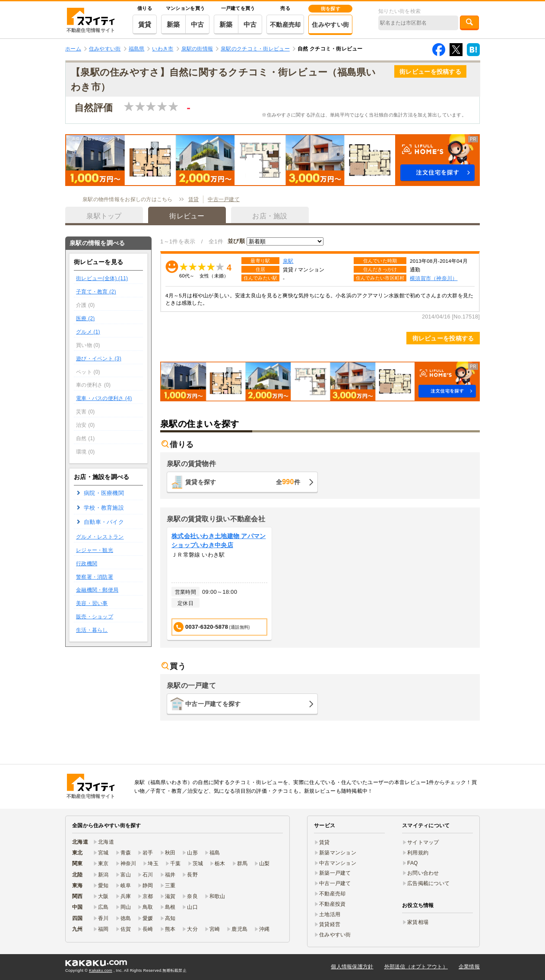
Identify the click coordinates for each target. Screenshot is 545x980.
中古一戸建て (224, 199)
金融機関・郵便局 (97, 590)
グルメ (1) (88, 332)
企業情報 (469, 967)
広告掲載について (428, 883)
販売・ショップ (95, 617)
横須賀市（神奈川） (434, 278)
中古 (198, 24)
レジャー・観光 (95, 550)
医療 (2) (86, 318)
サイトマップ (423, 842)
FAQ (413, 863)
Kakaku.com (101, 971)
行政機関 (87, 564)
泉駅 (288, 261)
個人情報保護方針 (352, 967)
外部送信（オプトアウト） (416, 967)
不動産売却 (285, 25)
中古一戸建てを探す (213, 704)
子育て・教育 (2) (96, 292)
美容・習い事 (92, 603)
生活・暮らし (92, 630)
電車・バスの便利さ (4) (104, 398)
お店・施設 (270, 216)
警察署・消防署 (95, 577)
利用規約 (418, 853)
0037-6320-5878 (212, 627)
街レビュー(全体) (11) (102, 278)
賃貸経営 (330, 924)
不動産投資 (332, 904)
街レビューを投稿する (430, 72)
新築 (173, 24)
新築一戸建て (335, 873)
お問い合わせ (423, 873)
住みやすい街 (330, 25)
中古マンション (338, 863)
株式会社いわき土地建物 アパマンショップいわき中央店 (219, 540)
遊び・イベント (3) (99, 359)
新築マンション (338, 853)
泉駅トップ (104, 216)
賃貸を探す (243, 482)
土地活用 (330, 914)
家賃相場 (418, 922)
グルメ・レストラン (100, 537)
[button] (272, 160)
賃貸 (145, 24)
